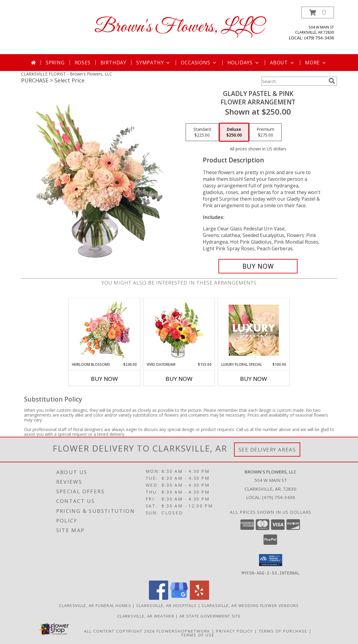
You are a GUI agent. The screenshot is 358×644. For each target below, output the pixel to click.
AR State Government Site (210, 616)
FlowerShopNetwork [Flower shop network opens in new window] (183, 631)
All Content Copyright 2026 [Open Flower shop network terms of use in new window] (119, 631)
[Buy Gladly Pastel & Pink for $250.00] (258, 266)
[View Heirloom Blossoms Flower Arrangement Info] (105, 330)
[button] (318, 12)
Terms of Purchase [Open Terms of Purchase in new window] (283, 631)
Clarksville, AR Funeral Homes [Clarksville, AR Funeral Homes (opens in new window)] (95, 605)
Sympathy (154, 63)
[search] (332, 81)
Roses (83, 63)
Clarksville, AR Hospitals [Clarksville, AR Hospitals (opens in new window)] (167, 605)
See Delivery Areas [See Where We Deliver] (267, 450)
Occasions (199, 63)
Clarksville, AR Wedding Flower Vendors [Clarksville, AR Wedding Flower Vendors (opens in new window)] (250, 605)
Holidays (244, 63)
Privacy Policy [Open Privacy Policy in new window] (235, 631)
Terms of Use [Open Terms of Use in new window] (198, 635)
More (316, 63)
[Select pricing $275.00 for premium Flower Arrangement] (265, 132)
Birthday (113, 63)
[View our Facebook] (159, 598)
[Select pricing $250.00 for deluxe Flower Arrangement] (234, 132)
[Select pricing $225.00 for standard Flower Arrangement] (202, 132)
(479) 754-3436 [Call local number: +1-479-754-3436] (319, 38)
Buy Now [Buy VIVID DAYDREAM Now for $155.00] (179, 379)
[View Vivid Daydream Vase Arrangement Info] (179, 330)
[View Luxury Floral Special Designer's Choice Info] (254, 330)
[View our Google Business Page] (179, 598)
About (282, 63)
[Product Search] (294, 81)
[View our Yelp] (199, 598)
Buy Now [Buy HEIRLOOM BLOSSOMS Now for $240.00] (104, 379)
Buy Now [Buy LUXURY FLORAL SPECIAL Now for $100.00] (254, 379)
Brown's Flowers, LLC (179, 27)
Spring (55, 63)
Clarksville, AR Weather (146, 616)
